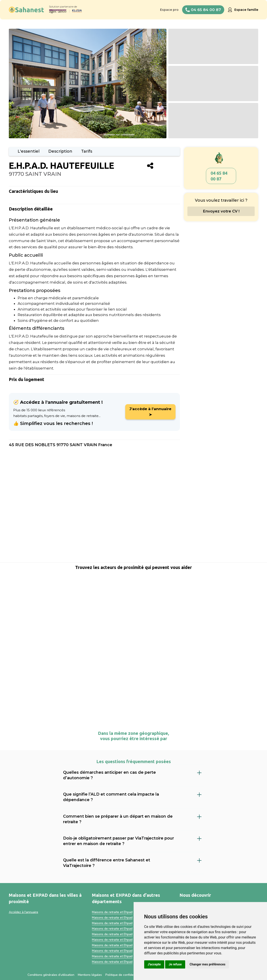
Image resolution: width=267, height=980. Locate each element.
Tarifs (87, 151)
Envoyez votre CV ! (221, 211)
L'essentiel (29, 151)
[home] (26, 10)
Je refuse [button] (175, 964)
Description (60, 151)
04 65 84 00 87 (219, 176)
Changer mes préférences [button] (207, 964)
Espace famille (246, 10)
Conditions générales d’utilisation (51, 975)
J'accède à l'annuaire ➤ (150, 412)
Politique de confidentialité (124, 975)
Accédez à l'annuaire (23, 912)
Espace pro (169, 10)
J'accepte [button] (154, 964)
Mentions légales (90, 975)
